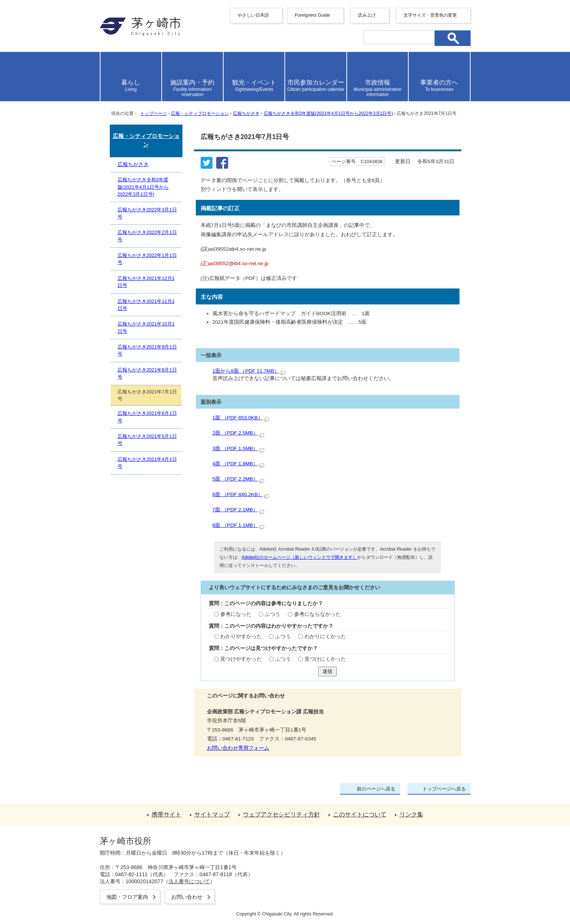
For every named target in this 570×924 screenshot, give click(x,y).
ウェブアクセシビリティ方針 (281, 814)
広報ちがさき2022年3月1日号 (147, 213)
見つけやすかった (241, 659)
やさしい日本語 (253, 15)
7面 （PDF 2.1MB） (238, 510)
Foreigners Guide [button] (312, 15)
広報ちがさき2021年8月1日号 (147, 373)
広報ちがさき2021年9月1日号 (147, 350)
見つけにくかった (325, 659)
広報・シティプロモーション (200, 113)
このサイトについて (360, 814)
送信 (327, 671)
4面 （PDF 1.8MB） (238, 464)
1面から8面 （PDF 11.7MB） (249, 371)
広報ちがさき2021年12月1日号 (146, 282)
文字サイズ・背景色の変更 (430, 15)
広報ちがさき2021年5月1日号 (147, 440)
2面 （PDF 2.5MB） (238, 433)
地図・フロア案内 (127, 897)
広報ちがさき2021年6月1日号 (147, 417)
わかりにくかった (325, 636)
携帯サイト (167, 814)
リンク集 (411, 814)
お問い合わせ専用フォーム (238, 748)
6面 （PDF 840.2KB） (241, 494)
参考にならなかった (317, 614)
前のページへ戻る (376, 789)
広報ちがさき (246, 113)
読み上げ (367, 15)
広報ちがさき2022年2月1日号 (147, 236)
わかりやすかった (241, 636)
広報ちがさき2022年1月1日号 (147, 259)
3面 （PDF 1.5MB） (238, 448)
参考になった (236, 614)
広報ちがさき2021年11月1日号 (146, 305)
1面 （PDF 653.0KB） (241, 418)
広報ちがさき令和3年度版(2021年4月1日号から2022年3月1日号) (328, 113)
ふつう (273, 614)
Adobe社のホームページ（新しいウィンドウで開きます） (299, 557)
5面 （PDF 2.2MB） (238, 479)
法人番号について (189, 881)
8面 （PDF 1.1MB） (238, 525)
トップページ (154, 113)
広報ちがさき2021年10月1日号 (146, 327)
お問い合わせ (187, 897)
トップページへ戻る (444, 789)
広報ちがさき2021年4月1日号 (147, 463)
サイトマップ (212, 814)
